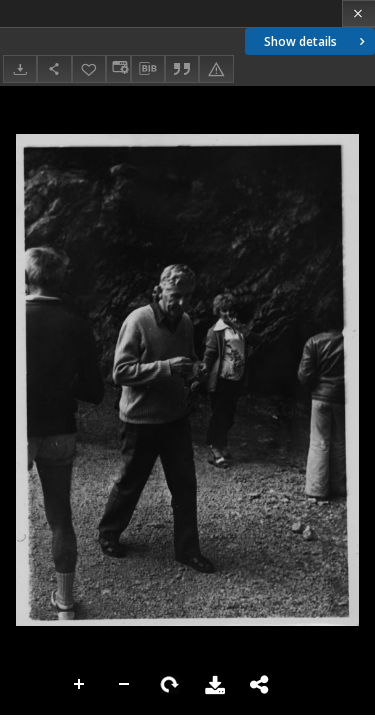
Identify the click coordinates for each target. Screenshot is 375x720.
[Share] (54, 68)
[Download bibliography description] (148, 69)
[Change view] (118, 68)
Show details (316, 41)
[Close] (358, 13)
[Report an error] (216, 68)
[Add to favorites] (89, 68)
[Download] (20, 68)
